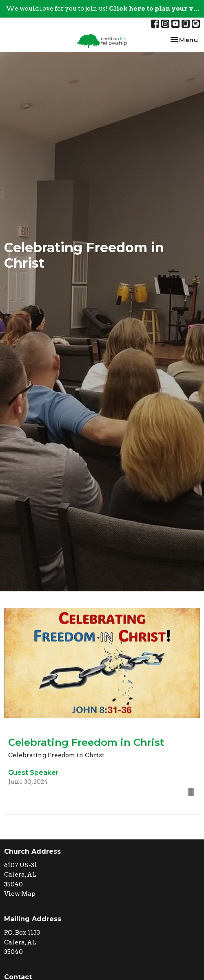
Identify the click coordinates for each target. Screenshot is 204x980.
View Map (20, 894)
